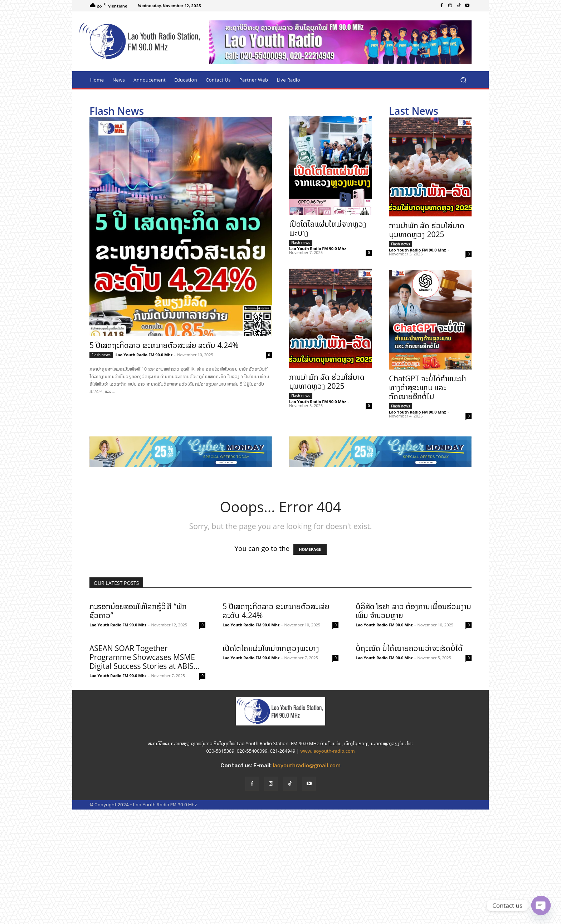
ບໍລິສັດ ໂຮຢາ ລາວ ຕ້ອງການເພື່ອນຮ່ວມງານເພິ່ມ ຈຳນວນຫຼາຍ (413, 611)
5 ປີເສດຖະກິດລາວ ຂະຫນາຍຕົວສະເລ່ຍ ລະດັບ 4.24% (164, 345)
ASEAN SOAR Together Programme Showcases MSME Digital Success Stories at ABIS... (144, 657)
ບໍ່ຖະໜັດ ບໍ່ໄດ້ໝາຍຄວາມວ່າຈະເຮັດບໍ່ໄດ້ (409, 705)
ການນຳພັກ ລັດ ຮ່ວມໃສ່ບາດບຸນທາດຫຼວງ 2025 (327, 382)
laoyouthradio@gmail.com (307, 805)
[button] (463, 80)
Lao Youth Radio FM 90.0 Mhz (144, 355)
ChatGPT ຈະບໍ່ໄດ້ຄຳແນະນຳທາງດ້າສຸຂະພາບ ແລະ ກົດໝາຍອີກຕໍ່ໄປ (428, 387)
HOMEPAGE (310, 549)
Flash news (101, 355)
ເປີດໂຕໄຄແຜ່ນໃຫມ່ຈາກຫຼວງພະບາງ (328, 228)
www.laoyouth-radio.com (327, 790)
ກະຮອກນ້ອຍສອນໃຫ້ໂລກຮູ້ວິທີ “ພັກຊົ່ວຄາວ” (138, 611)
